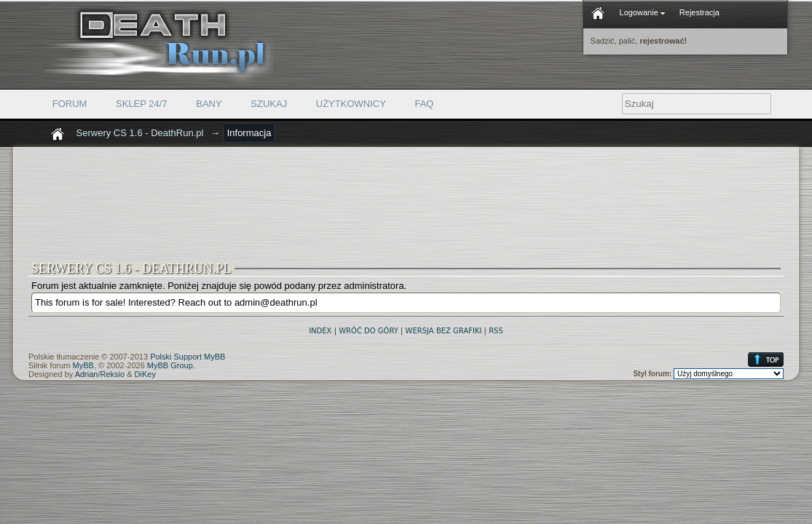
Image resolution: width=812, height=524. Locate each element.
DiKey (145, 374)
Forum (70, 104)
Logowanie (642, 12)
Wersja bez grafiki (444, 331)
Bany (209, 104)
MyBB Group (170, 365)
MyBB (83, 365)
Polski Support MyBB (188, 357)
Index (320, 331)
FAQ (424, 104)
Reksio (113, 374)
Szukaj (269, 104)
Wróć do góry (368, 331)
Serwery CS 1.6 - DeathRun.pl (140, 133)
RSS (496, 331)
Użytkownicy (351, 104)
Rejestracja (699, 12)
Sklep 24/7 (142, 104)
